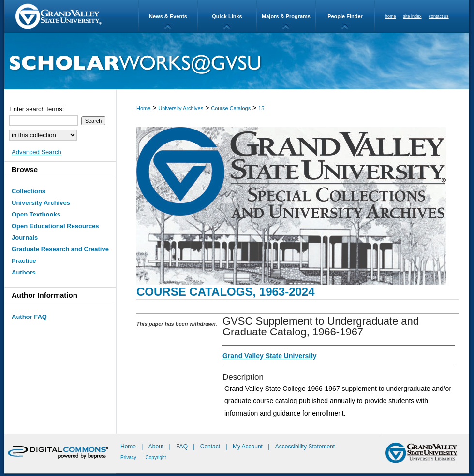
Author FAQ (29, 317)
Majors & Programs (286, 16)
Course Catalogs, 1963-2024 (226, 292)
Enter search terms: (37, 109)
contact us (439, 16)
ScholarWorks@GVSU (237, 61)
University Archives (181, 108)
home (391, 16)
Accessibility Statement (305, 447)
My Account (248, 447)
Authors (24, 272)
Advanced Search (37, 152)
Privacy (129, 457)
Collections (29, 191)
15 (261, 108)
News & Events (168, 16)
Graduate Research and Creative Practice (60, 255)
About (157, 447)
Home (143, 108)
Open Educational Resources (55, 226)
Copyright (156, 457)
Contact (210, 447)
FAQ (183, 447)
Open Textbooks (36, 214)
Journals (25, 238)
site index (413, 16)
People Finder (345, 16)
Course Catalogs (231, 108)
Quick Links (227, 16)
